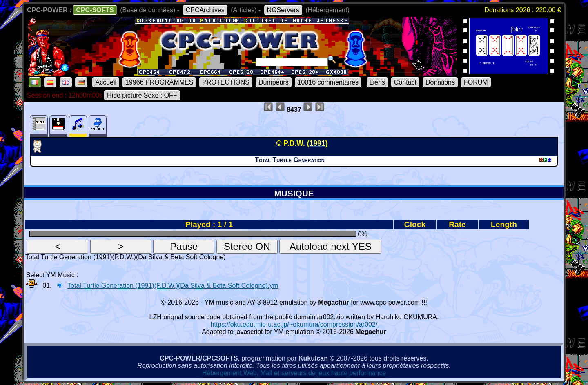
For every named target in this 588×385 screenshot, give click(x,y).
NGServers (283, 10)
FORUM (476, 82)
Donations (440, 82)
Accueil (106, 82)
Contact (405, 82)
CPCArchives (205, 10)
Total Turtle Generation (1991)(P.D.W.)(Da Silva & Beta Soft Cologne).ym (173, 286)
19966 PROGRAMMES (159, 82)
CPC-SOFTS (95, 10)
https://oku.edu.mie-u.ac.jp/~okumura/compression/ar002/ (294, 324)
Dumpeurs (274, 82)
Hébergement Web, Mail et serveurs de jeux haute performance (294, 373)
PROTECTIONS (226, 82)
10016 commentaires (328, 82)
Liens (377, 82)
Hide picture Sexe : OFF (142, 95)
